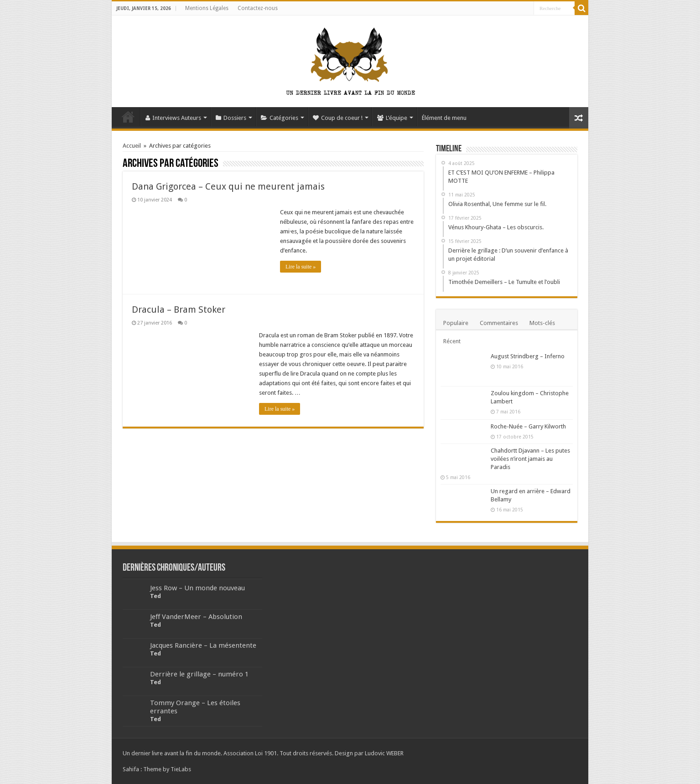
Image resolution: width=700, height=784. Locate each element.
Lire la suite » (301, 267)
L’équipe (392, 118)
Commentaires (499, 323)
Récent (452, 341)
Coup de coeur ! (338, 118)
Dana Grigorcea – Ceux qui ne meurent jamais (228, 186)
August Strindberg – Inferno (528, 356)
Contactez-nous (258, 8)
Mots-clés (542, 323)
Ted (156, 596)
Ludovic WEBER (384, 753)
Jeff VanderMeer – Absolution (196, 617)
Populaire (456, 323)
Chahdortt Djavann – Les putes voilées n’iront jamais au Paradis (530, 459)
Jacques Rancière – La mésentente (203, 645)
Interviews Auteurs (173, 118)
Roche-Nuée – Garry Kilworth (528, 426)
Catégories (280, 118)
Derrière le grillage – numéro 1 (199, 674)
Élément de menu (444, 118)
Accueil (128, 117)
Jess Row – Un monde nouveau (197, 588)
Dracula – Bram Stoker (179, 309)
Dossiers (231, 118)
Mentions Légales (207, 8)
